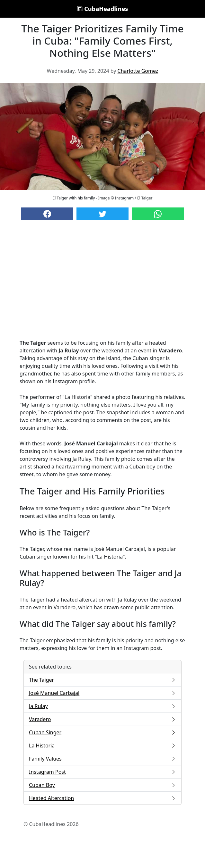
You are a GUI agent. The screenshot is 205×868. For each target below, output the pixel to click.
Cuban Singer (102, 732)
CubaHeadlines (103, 9)
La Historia (102, 746)
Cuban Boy (102, 785)
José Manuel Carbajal (102, 693)
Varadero (102, 719)
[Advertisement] (102, 286)
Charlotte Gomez (138, 71)
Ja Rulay (102, 706)
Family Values (102, 759)
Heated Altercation (102, 798)
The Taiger (102, 680)
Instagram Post (102, 772)
